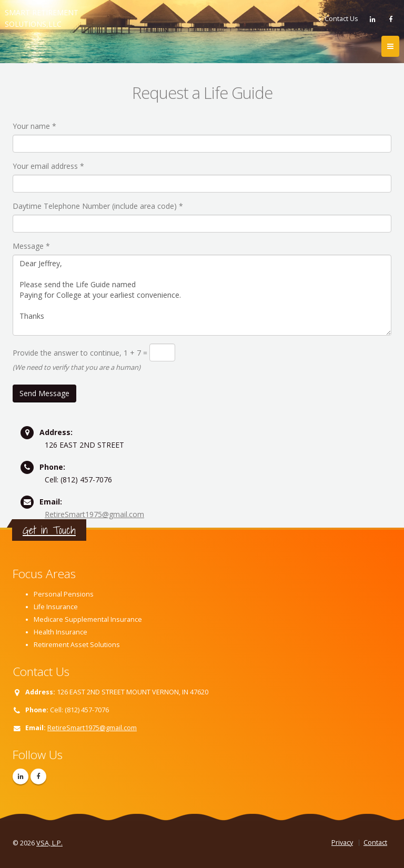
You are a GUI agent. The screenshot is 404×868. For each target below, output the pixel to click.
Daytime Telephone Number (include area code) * (98, 206)
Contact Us (339, 19)
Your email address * (48, 166)
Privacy (342, 842)
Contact (375, 842)
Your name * (34, 126)
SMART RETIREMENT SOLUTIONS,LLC (42, 18)
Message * (31, 246)
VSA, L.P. (49, 843)
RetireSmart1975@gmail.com (94, 514)
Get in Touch (49, 530)
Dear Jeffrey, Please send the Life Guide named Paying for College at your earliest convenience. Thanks (202, 295)
